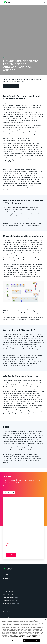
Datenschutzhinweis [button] (11, 598)
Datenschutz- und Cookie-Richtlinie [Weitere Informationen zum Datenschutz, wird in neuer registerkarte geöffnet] (26, 637)
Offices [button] (5, 581)
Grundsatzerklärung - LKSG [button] (13, 609)
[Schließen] (45, 620)
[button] (11, 86)
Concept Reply (34, 391)
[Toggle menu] (45, 2)
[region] (23, 631)
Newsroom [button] (6, 587)
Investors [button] (5, 584)
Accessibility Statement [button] (9, 612)
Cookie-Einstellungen (14, 641)
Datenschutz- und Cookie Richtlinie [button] (12, 595)
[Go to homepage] (8, 2)
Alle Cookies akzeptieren (32, 641)
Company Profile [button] (7, 578)
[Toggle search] (40, 2)
